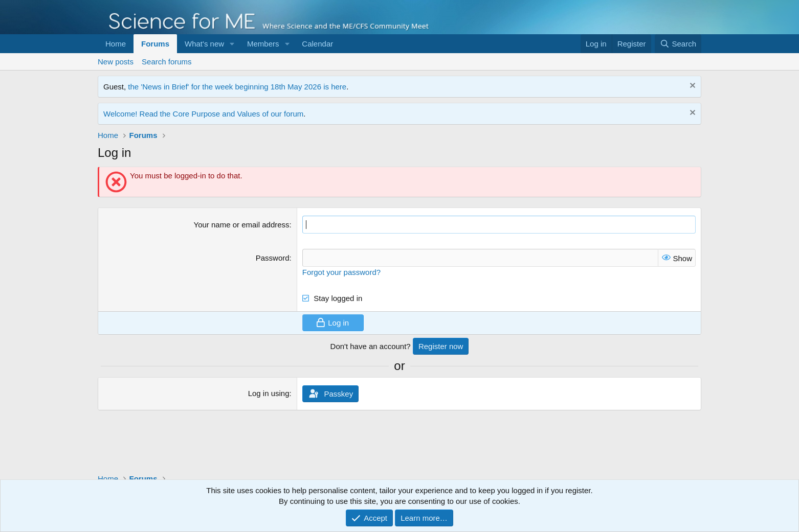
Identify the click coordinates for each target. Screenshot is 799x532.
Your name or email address (242, 225)
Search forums (167, 62)
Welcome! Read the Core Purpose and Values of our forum (203, 114)
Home (116, 44)
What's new (204, 44)
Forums (155, 44)
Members (263, 44)
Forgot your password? (341, 272)
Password (273, 258)
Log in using (269, 393)
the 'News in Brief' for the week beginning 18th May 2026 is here (237, 87)
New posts (116, 62)
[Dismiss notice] (691, 87)
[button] (232, 44)
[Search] (678, 44)
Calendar (317, 44)
